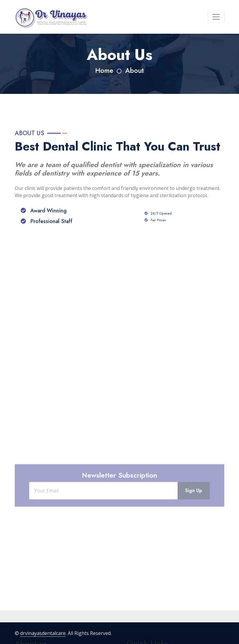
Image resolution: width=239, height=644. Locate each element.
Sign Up (194, 503)
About (135, 71)
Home (104, 71)
